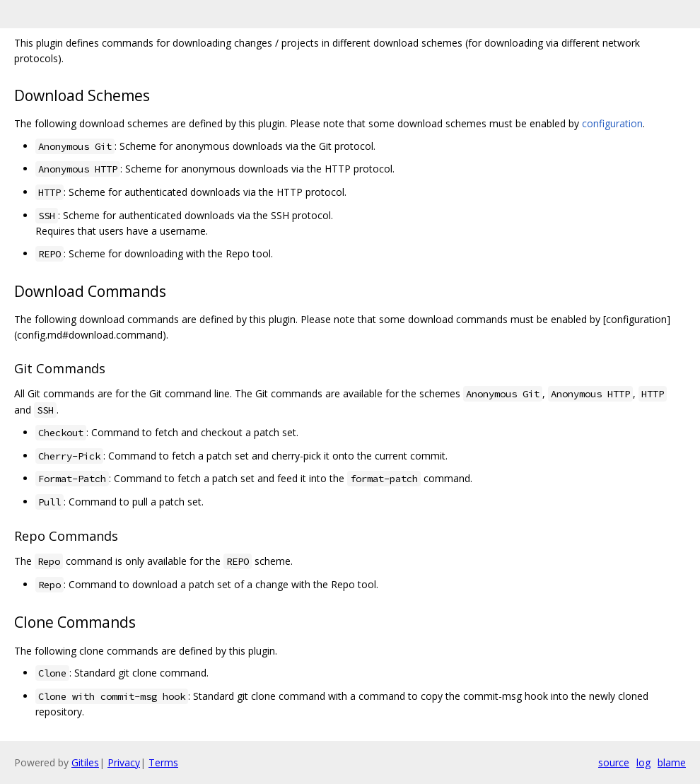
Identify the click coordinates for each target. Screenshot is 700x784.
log (643, 762)
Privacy (124, 762)
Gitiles (85, 762)
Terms (163, 762)
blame (672, 762)
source (614, 762)
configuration (612, 123)
